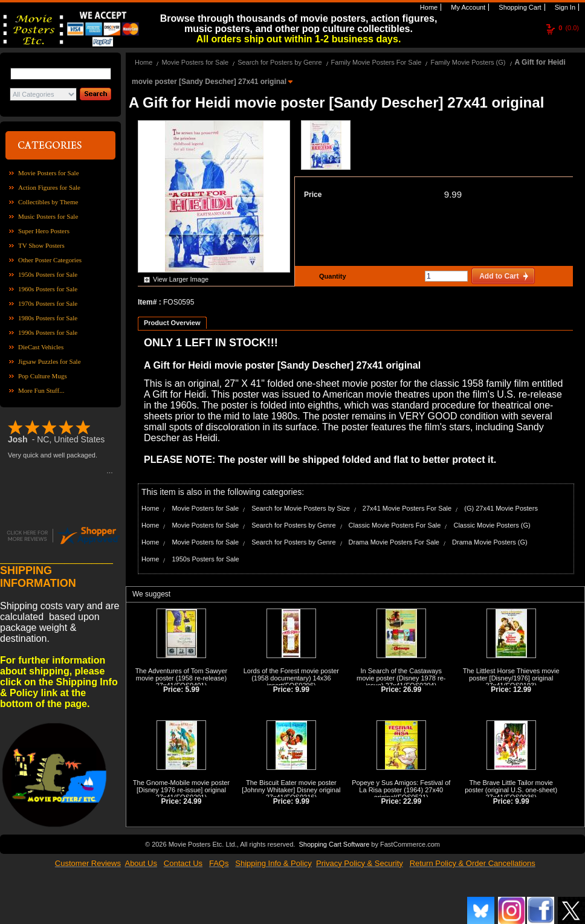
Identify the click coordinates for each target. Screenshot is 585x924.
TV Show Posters (41, 245)
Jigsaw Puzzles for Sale (50, 361)
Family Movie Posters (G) (468, 62)
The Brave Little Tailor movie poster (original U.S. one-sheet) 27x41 (511, 790)
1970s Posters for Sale (48, 303)
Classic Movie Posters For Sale (395, 525)
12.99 (522, 690)
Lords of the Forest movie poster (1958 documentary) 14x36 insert (291, 678)
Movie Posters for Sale (49, 173)
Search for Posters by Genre (280, 62)
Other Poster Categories (50, 260)
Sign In (564, 7)
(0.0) (569, 28)
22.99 (412, 801)
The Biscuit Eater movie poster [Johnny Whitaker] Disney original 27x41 (291, 790)
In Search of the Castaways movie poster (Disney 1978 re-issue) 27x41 (401, 678)
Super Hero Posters (44, 231)
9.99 (453, 194)
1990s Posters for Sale (48, 332)
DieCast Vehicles (41, 347)
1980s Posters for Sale (48, 318)
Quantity (331, 276)
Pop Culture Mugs (43, 376)
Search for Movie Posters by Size (301, 508)
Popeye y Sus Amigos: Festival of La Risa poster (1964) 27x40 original (401, 790)
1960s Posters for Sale (48, 289)
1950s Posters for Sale (48, 274)
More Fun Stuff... (41, 390)
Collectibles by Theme (48, 202)
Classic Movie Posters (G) (492, 525)
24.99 (192, 801)
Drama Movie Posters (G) (490, 542)
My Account (467, 7)
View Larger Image (181, 279)
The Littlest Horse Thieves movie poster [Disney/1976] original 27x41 (511, 678)
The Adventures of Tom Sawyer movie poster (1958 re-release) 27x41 (182, 678)
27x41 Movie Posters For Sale (407, 508)
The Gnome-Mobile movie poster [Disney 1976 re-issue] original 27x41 (181, 790)
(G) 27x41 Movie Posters (501, 508)
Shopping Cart (519, 7)
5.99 (192, 690)
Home (428, 7)
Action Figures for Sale (49, 187)
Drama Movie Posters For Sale (394, 542)
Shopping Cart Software (334, 843)
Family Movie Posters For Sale (377, 62)
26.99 (412, 690)
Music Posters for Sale (48, 216)
